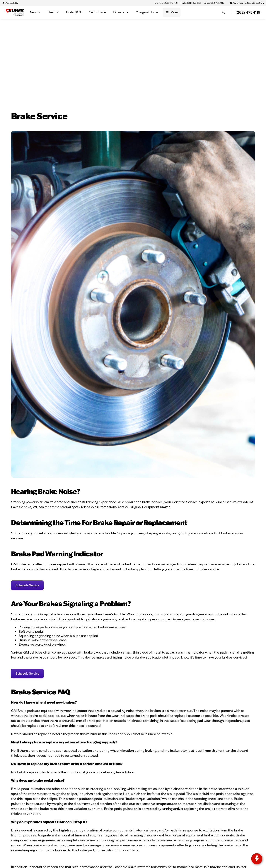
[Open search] (224, 12)
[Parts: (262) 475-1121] (191, 3)
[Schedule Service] (27, 585)
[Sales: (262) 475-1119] (214, 3)
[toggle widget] (257, 859)
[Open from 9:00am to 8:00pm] (247, 3)
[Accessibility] (10, 3)
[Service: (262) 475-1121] (166, 3)
